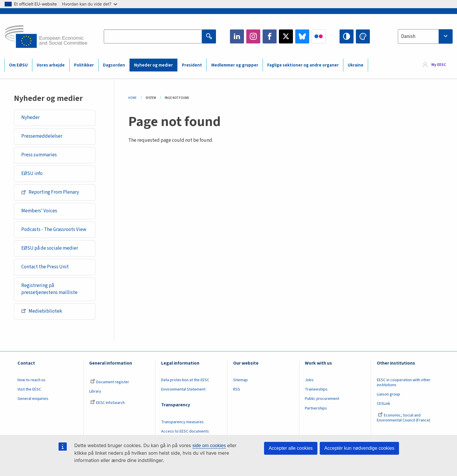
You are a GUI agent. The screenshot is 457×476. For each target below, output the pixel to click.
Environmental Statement (183, 389)
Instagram (253, 36)
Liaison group (389, 394)
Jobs (309, 380)
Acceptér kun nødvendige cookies (359, 448)
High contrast (347, 36)
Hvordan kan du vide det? (90, 4)
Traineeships (316, 389)
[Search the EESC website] (153, 36)
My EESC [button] (439, 65)
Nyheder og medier (153, 65)
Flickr (319, 36)
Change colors (363, 36)
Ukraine (356, 65)
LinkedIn (237, 36)
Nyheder (30, 118)
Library (95, 391)
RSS (237, 389)
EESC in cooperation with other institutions (404, 383)
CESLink (384, 404)
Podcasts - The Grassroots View (54, 230)
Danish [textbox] (408, 36)
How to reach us (31, 380)
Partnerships (316, 408)
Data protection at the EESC (185, 380)
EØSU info (32, 174)
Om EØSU (18, 65)
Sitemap (240, 380)
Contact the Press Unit (45, 267)
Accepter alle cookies (291, 448)
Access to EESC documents (185, 431)
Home (132, 98)
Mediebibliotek (42, 311)
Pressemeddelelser (42, 136)
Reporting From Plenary (50, 192)
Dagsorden (114, 65)
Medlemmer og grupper (235, 65)
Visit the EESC (29, 389)
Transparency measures (182, 422)
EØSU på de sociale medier (50, 248)
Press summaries (39, 155)
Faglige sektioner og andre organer (303, 65)
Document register (110, 382)
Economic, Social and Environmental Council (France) (404, 418)
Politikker (84, 65)
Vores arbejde (51, 65)
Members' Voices (39, 211)
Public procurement (322, 399)
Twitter (286, 36)
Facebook (270, 36)
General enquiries (33, 399)
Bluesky (302, 36)
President (192, 65)
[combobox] (425, 36)
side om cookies (209, 446)
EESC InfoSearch (108, 403)
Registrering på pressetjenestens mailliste (49, 289)
